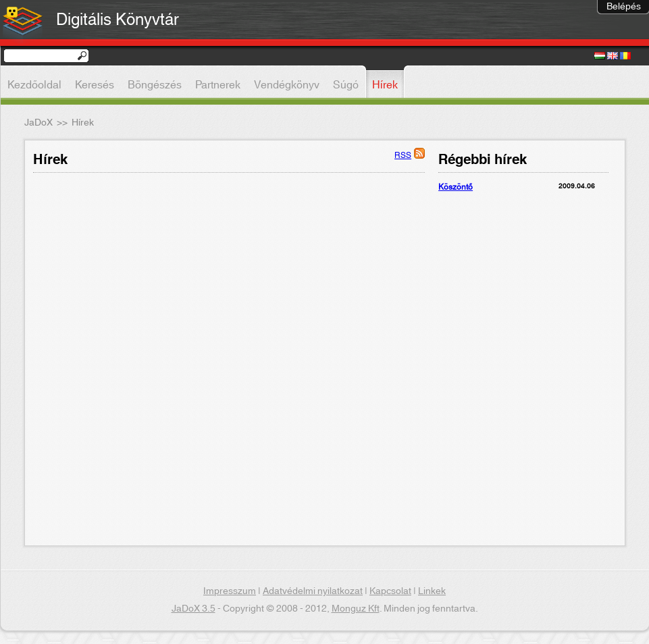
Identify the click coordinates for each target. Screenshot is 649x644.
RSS (403, 155)
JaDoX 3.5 (193, 609)
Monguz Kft (356, 609)
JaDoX (38, 123)
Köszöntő (456, 187)
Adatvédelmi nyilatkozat (313, 591)
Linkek (432, 591)
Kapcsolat (390, 591)
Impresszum (230, 591)
